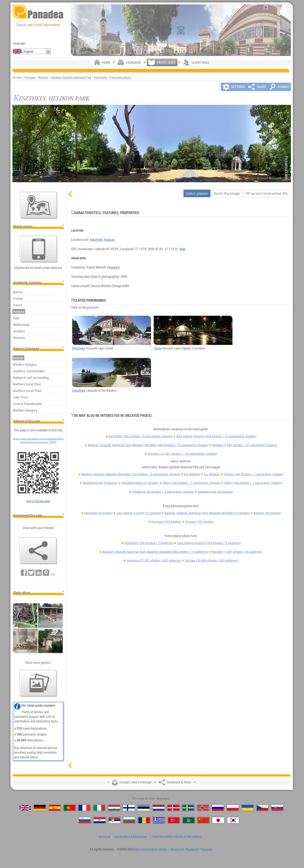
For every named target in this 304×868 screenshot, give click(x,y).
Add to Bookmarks (38, 501)
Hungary (30, 77)
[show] (71, 765)
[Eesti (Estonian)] (144, 808)
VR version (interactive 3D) (267, 193)
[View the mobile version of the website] (39, 249)
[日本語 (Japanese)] (218, 820)
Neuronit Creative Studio (151, 849)
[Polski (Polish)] (233, 808)
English (28, 51)
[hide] (71, 194)
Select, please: (197, 193)
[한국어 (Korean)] (233, 820)
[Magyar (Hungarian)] (114, 808)
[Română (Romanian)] (144, 820)
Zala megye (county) (216, 436)
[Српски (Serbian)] (115, 820)
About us (105, 836)
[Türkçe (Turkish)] (174, 820)
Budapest (193, 849)
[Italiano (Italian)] (99, 808)
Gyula (157, 348)
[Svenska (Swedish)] (188, 808)
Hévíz (191, 483)
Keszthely (100, 77)
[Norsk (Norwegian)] (203, 808)
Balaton (43, 77)
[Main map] (39, 205)
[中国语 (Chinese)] (203, 820)
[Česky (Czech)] (263, 808)
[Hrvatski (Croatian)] (100, 820)
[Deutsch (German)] (40, 808)
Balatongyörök (100, 483)
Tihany (254, 474)
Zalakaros (163, 492)
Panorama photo (120, 77)
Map (183, 249)
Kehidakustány (140, 483)
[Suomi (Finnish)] (129, 808)
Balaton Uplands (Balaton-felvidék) (131, 474)
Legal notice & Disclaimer (131, 836)
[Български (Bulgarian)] (129, 820)
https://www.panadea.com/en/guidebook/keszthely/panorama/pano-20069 (38, 440)
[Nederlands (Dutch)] (159, 808)
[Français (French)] (84, 808)
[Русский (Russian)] (218, 808)
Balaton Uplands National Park (71, 77)
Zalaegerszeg (215, 492)
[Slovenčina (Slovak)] (277, 808)
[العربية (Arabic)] (189, 820)
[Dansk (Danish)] (173, 808)
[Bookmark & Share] (38, 551)
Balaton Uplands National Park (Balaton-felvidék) (148, 445)
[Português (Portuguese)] (70, 808)
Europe (199, 522)
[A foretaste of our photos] (38, 683)
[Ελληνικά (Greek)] (159, 820)
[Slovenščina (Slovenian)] (85, 820)
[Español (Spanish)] (55, 808)
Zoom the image (227, 193)
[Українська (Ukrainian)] (248, 808)
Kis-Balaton (192, 474)
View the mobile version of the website (177, 836)
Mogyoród (177, 849)
